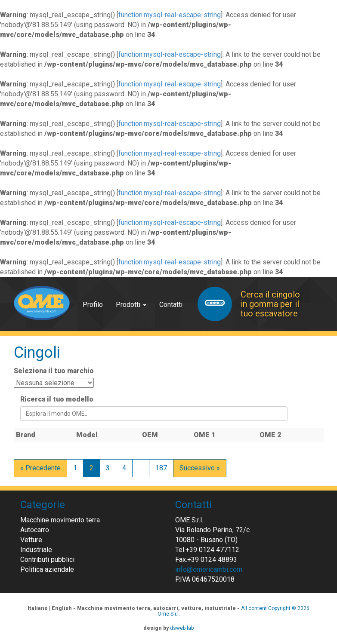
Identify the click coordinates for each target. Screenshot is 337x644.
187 (161, 468)
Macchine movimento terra (60, 520)
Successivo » (200, 468)
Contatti (171, 305)
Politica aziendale (47, 569)
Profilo (93, 305)
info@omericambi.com (209, 569)
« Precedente (40, 468)
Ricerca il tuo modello (57, 399)
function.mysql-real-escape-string (170, 15)
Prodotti (131, 305)
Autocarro (35, 530)
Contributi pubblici (47, 560)
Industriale (36, 550)
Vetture (31, 540)
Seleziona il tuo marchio (54, 371)
